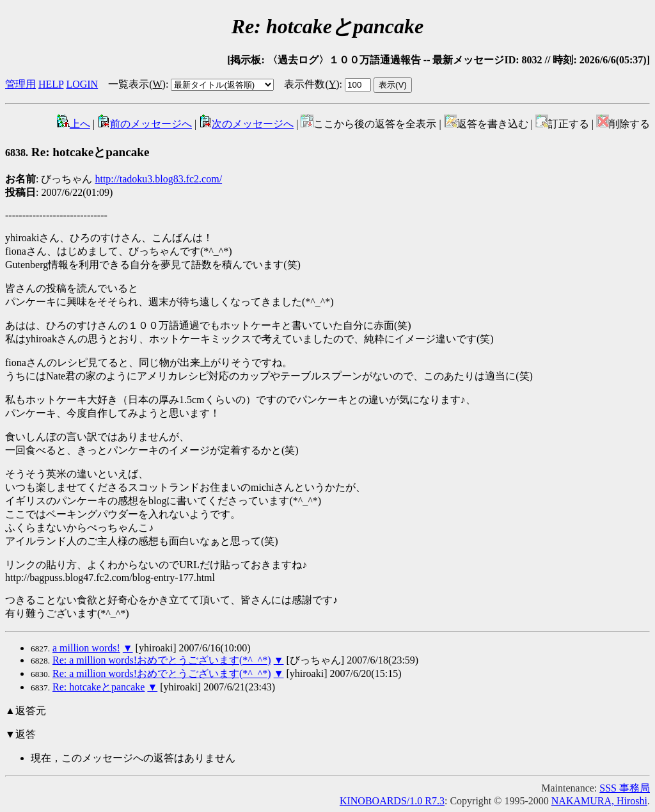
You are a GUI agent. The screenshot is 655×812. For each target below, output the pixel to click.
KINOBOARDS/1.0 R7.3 (392, 801)
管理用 (20, 84)
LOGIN (82, 84)
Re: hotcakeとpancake (77, 152)
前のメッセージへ (145, 124)
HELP (51, 84)
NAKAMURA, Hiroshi (599, 801)
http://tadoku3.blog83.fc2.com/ (158, 179)
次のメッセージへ (246, 124)
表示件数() (312, 84)
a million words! (86, 648)
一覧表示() (137, 84)
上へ (74, 124)
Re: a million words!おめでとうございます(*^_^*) (162, 660)
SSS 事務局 (625, 788)
